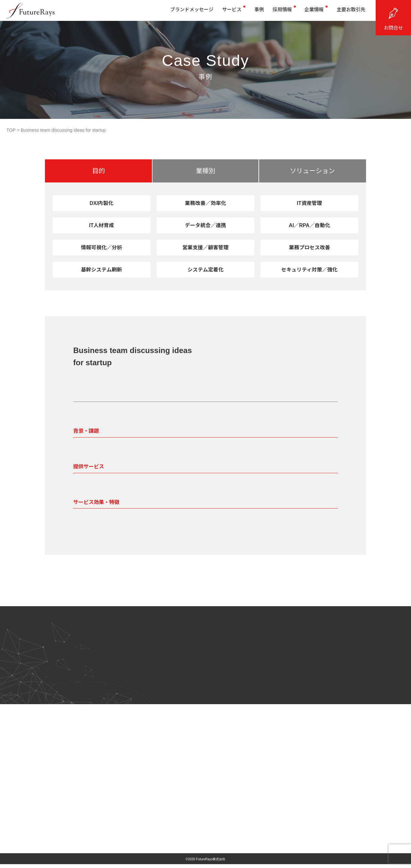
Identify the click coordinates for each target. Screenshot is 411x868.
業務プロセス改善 (310, 247)
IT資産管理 (310, 203)
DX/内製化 (101, 203)
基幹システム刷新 (102, 270)
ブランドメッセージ (177, 12)
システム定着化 (205, 270)
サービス (222, 12)
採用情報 (277, 12)
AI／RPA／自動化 (309, 225)
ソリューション (312, 171)
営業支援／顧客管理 (205, 247)
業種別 (205, 171)
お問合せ (393, 28)
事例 (249, 12)
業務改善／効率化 (205, 203)
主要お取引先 (348, 12)
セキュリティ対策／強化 (309, 270)
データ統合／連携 (205, 225)
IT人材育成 (101, 225)
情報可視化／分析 (101, 247)
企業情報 (311, 12)
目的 (99, 171)
